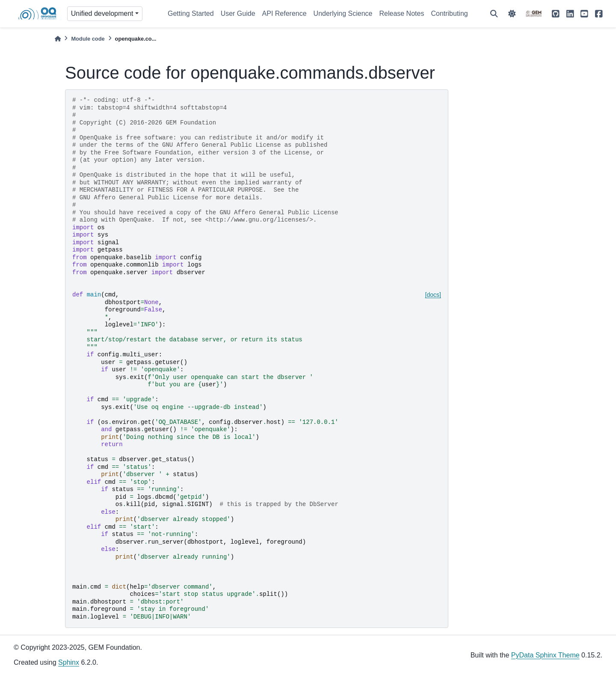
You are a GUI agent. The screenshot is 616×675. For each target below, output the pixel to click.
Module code (88, 39)
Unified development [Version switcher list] (102, 13)
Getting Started (191, 13)
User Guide (238, 13)
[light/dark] (512, 14)
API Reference (284, 13)
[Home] (58, 39)
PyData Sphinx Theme (545, 655)
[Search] (494, 14)
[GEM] (534, 14)
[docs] (433, 295)
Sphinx (69, 662)
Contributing (449, 13)
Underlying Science (343, 13)
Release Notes (401, 13)
